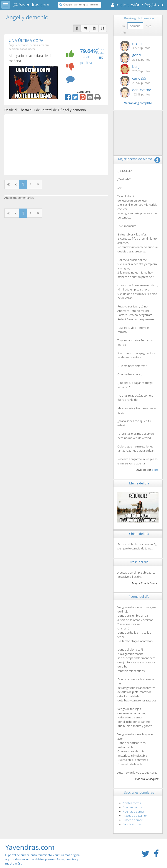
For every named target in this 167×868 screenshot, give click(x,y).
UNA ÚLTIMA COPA (26, 40)
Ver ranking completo (138, 103)
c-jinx (155, 470)
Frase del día (139, 562)
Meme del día (139, 483)
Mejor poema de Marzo (135, 159)
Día (123, 26)
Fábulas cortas (132, 824)
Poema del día (139, 597)
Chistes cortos (132, 803)
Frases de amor (133, 820)
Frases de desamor (135, 816)
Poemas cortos (132, 807)
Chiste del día (139, 534)
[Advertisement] (56, 145)
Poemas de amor (134, 811)
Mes (149, 26)
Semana (135, 26)
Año (123, 33)
